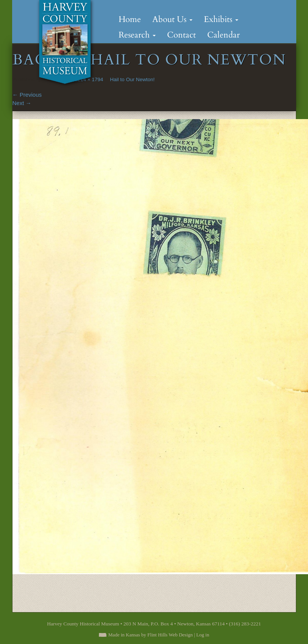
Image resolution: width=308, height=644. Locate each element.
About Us (172, 19)
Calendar (224, 35)
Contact (181, 35)
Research (137, 35)
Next (22, 103)
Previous (27, 95)
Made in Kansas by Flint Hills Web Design (151, 635)
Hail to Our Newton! (132, 79)
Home (130, 19)
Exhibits (221, 19)
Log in (203, 635)
